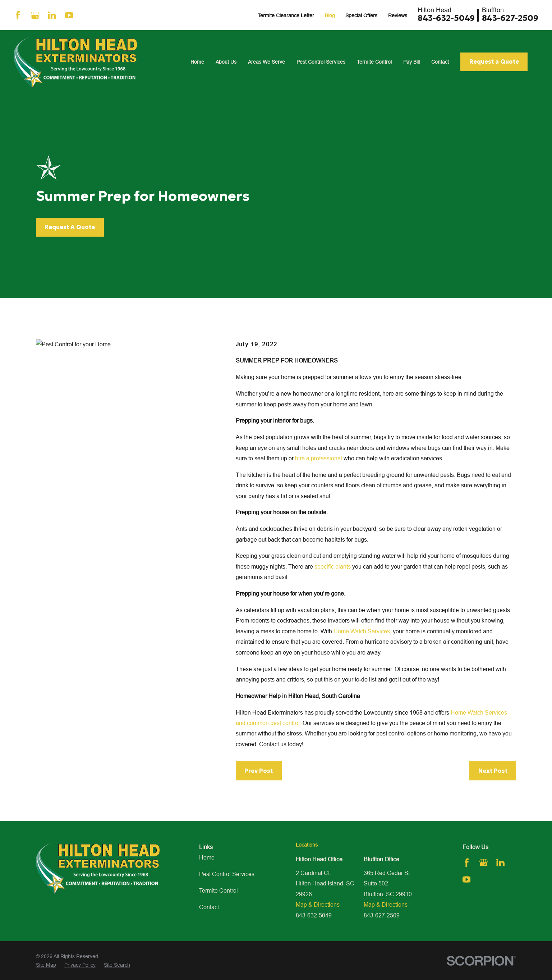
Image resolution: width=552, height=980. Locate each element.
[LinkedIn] (52, 15)
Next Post (493, 771)
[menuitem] (46, 965)
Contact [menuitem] (440, 62)
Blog (330, 15)
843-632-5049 (446, 18)
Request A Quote (70, 227)
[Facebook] (18, 15)
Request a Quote (494, 61)
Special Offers (361, 15)
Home (207, 857)
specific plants (333, 566)
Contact (209, 907)
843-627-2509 (510, 18)
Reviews (398, 15)
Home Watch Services (362, 631)
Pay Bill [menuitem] (411, 62)
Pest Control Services (227, 874)
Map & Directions (318, 904)
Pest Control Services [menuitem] (321, 62)
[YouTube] (69, 15)
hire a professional (319, 458)
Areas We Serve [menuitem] (266, 62)
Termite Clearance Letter (286, 15)
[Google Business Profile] (35, 15)
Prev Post (259, 771)
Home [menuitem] (197, 62)
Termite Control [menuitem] (374, 62)
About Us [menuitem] (226, 62)
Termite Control (218, 890)
